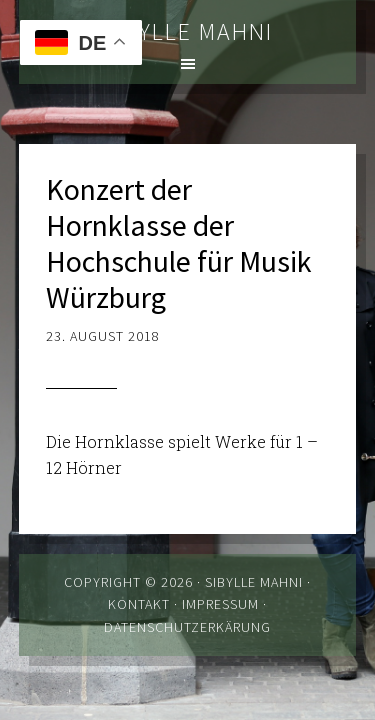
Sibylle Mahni (188, 31)
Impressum (220, 604)
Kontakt (139, 604)
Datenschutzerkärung (187, 627)
